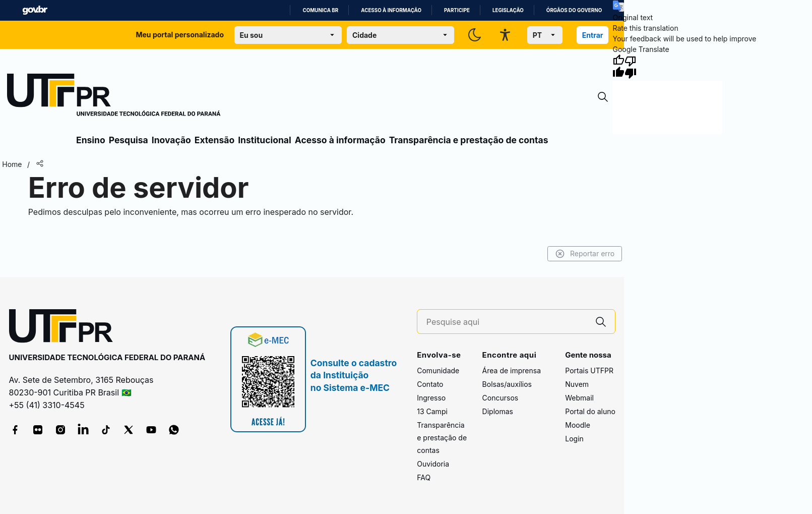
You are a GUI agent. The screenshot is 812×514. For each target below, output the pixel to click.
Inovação (171, 140)
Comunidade (438, 370)
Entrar (593, 35)
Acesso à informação (391, 10)
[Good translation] (618, 67)
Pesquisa (129, 140)
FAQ (424, 477)
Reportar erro (585, 254)
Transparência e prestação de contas (469, 140)
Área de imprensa (512, 370)
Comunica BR (320, 10)
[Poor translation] (631, 67)
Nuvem (577, 384)
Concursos (501, 398)
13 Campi (432, 411)
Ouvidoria (433, 464)
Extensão (214, 140)
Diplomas (498, 411)
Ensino (91, 140)
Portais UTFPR (589, 370)
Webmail (579, 398)
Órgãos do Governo (574, 10)
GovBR (35, 10)
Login (574, 439)
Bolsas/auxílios (507, 384)
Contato (430, 384)
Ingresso (431, 398)
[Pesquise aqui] (507, 322)
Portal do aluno (590, 411)
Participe (457, 10)
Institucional (265, 140)
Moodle (578, 425)
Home (12, 164)
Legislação (508, 10)
